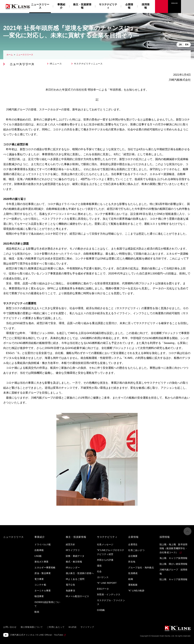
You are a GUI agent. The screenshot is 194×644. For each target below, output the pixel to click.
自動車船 (39, 550)
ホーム (10, 55)
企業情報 (129, 6)
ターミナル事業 (43, 591)
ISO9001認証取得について (47, 604)
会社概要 (133, 556)
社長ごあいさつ (136, 550)
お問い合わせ (188, 3)
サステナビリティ (108, 6)
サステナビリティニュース (88, 64)
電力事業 (39, 579)
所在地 (132, 562)
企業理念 (133, 544)
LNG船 (38, 556)
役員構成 (133, 573)
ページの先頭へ (188, 534)
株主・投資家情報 (82, 6)
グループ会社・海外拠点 (141, 568)
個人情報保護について (32, 627)
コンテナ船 (40, 585)
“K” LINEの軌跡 (136, 591)
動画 (37, 612)
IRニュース (56, 64)
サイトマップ (87, 627)
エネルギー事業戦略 (45, 568)
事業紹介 (61, 6)
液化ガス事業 (41, 562)
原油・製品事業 (43, 573)
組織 (131, 579)
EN (187, 44)
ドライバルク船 (43, 544)
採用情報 (146, 6)
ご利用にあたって (56, 627)
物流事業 (39, 596)
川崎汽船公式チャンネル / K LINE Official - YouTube (37, 635)
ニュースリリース (25, 55)
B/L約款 (73, 627)
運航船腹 (133, 585)
